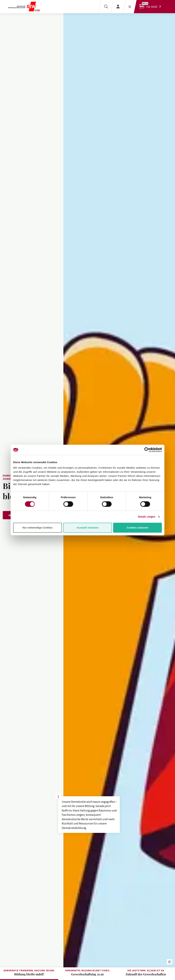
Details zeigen (147, 517)
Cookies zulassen (138, 528)
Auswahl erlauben (87, 528)
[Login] (118, 7)
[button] (170, 962)
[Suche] (106, 7)
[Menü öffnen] (130, 7)
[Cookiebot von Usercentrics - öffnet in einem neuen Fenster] (147, 450)
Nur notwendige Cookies (38, 528)
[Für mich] (151, 7)
